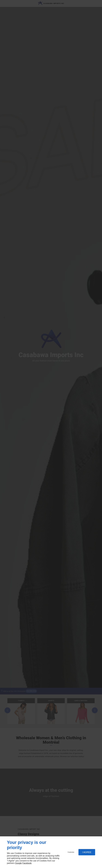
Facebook (27, 863)
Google (18, 863)
